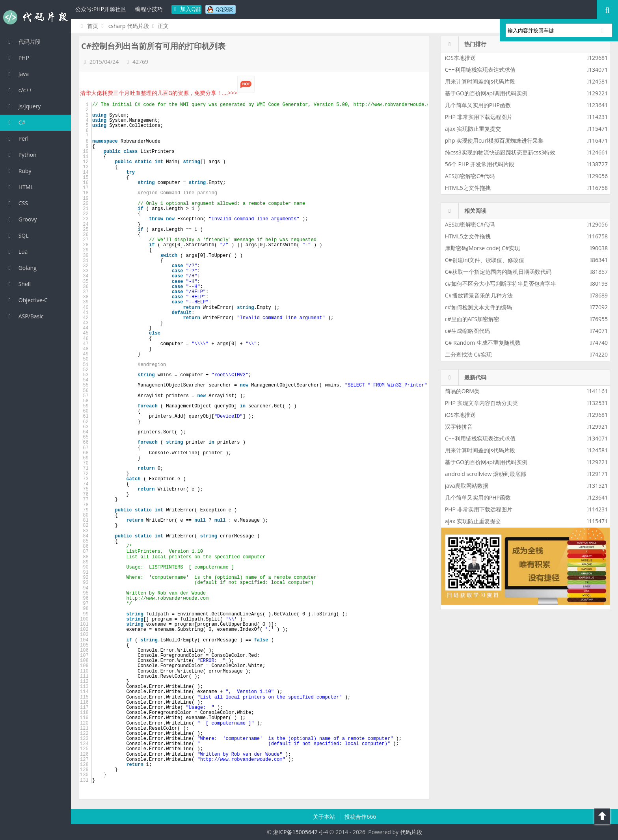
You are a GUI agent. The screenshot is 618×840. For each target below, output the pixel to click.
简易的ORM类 (462, 391)
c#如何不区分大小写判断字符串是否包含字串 (501, 283)
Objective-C (27, 300)
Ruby (19, 171)
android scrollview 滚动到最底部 (486, 474)
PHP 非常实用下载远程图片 (479, 117)
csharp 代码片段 (129, 26)
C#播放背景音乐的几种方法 (479, 295)
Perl (17, 138)
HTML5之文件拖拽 (468, 188)
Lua (17, 252)
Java (17, 74)
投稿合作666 (360, 817)
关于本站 (325, 817)
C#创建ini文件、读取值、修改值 (485, 260)
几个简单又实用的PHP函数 (478, 105)
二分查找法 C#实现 (469, 354)
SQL (17, 235)
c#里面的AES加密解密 (472, 319)
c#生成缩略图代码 (467, 331)
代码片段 (35, 17)
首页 (88, 26)
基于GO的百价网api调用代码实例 (486, 93)
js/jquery (23, 106)
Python (21, 155)
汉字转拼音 (459, 427)
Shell (18, 284)
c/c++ (19, 90)
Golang (21, 268)
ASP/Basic (25, 316)
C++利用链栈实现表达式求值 (480, 70)
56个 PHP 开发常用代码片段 (480, 164)
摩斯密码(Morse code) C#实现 (482, 248)
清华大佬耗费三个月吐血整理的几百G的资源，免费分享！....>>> (167, 93)
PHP (18, 58)
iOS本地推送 (460, 58)
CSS (17, 203)
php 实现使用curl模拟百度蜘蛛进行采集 (494, 140)
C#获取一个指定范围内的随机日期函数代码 (498, 272)
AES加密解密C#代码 (470, 176)
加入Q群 (187, 9)
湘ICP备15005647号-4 (301, 832)
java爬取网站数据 (467, 486)
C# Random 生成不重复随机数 (483, 343)
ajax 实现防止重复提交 (473, 129)
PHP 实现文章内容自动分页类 (481, 403)
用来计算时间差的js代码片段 (480, 81)
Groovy (21, 219)
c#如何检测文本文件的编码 (478, 307)
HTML (20, 187)
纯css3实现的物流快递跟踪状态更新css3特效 (500, 152)
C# (16, 122)
